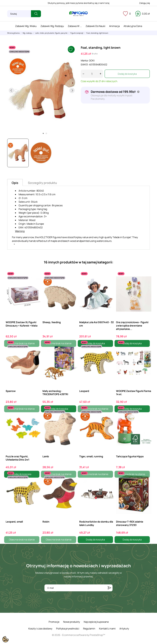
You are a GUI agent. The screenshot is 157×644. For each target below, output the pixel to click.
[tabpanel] (42, 90)
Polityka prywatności (68, 629)
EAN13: (85, 64)
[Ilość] (92, 74)
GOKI (92, 60)
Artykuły (124, 629)
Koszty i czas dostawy (40, 629)
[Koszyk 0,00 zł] (143, 14)
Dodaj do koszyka (127, 74)
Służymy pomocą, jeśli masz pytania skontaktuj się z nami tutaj (79, 3)
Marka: (85, 60)
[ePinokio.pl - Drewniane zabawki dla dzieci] (78, 14)
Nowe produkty (72, 622)
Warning (20, 231)
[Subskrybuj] (109, 588)
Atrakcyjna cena (133, 26)
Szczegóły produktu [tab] (42, 183)
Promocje (54, 622)
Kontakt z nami (107, 629)
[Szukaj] (19, 14)
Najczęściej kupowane (96, 622)
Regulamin (89, 629)
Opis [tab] (15, 183)
